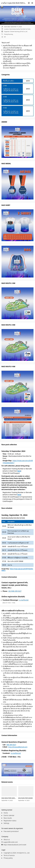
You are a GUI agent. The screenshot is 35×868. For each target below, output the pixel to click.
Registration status (10, 821)
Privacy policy (8, 858)
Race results (8, 818)
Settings (6, 823)
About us (7, 839)
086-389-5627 (11, 745)
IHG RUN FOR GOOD (25, 798)
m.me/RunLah (16, 753)
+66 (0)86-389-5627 (15, 591)
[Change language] (29, 3)
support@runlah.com (11, 842)
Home (6, 813)
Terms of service (9, 855)
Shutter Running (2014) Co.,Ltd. (19, 31)
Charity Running (8, 34)
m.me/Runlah (24, 600)
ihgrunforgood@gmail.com (18, 747)
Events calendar (9, 815)
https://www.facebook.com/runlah (15, 845)
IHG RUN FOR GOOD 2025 (9, 798)
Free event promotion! (11, 831)
